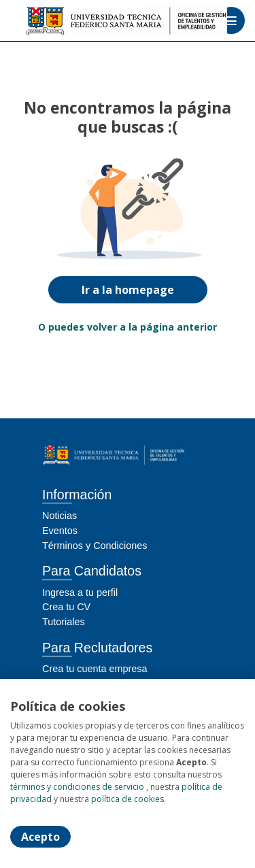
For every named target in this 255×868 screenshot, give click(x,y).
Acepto (40, 837)
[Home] (59, 21)
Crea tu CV (66, 607)
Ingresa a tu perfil (80, 592)
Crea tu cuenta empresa (95, 669)
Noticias (60, 516)
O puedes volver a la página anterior (128, 327)
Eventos (60, 531)
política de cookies (128, 799)
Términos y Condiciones (95, 546)
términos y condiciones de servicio (77, 787)
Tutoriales (64, 622)
